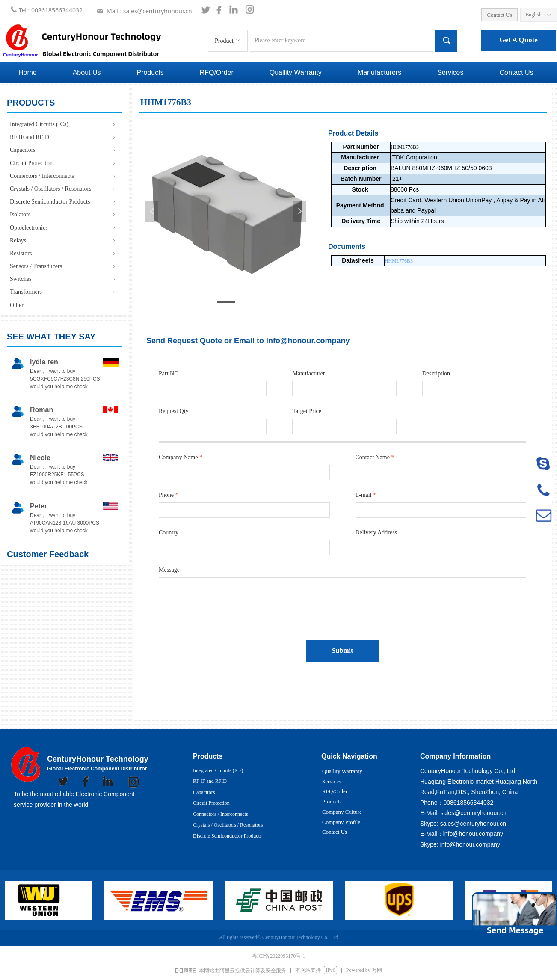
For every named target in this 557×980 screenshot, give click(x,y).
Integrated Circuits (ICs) (63, 124)
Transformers (63, 292)
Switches (63, 279)
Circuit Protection (63, 163)
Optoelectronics (63, 228)
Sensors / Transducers (63, 266)
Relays (63, 241)
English (534, 15)
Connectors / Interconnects (63, 176)
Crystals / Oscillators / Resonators (63, 189)
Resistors (63, 253)
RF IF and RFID (63, 137)
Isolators (63, 214)
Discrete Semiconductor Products (63, 202)
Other (17, 305)
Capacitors (63, 150)
